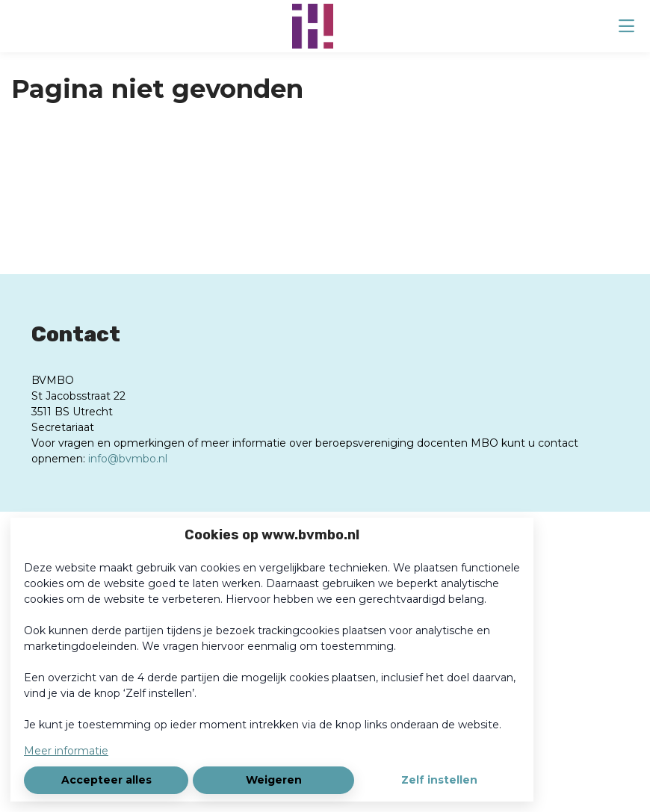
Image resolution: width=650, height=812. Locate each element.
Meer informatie (66, 751)
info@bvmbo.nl (128, 459)
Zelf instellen (439, 780)
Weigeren (274, 780)
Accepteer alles (106, 780)
